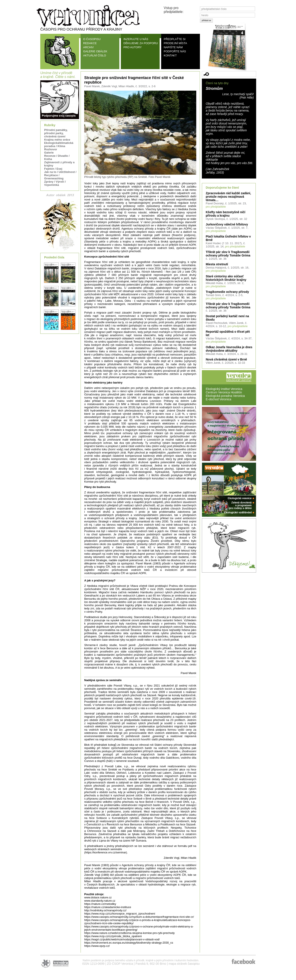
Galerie (49, 153)
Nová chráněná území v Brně (226, 359)
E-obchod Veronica (218, 399)
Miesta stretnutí (217, 264)
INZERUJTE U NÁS (136, 39)
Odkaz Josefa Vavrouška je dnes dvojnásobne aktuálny (229, 349)
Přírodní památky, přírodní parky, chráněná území (56, 133)
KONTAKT (170, 55)
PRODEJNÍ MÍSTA (175, 43)
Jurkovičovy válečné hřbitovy (227, 224)
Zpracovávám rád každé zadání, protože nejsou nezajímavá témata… (228, 197)
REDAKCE (90, 43)
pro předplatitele (216, 207)
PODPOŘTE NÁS (175, 51)
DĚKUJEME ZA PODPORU (141, 43)
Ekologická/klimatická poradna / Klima (59, 144)
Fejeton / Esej (53, 169)
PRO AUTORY (133, 47)
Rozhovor (51, 149)
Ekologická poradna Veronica (225, 396)
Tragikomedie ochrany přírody (227, 292)
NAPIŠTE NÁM (173, 47)
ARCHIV (88, 47)
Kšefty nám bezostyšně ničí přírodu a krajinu (226, 214)
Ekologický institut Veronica (224, 389)
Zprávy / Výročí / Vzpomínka (55, 183)
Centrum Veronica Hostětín (224, 392)
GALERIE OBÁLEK (95, 51)
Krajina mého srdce (57, 140)
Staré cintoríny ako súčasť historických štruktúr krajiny (226, 278)
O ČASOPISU (92, 39)
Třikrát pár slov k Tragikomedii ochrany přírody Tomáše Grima (228, 254)
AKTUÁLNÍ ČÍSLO (95, 55)
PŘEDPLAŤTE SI (175, 39)
